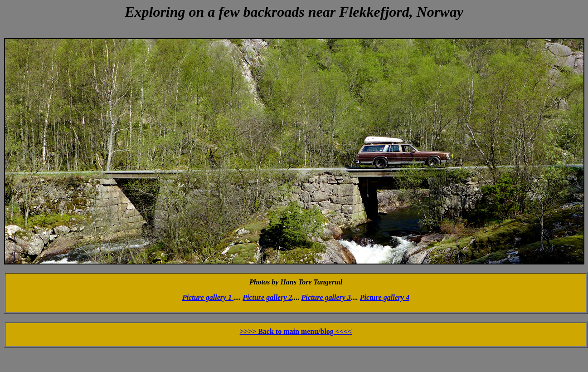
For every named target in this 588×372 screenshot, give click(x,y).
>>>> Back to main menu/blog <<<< (296, 331)
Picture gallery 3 (326, 297)
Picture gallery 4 (385, 297)
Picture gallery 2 (267, 297)
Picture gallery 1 (208, 297)
